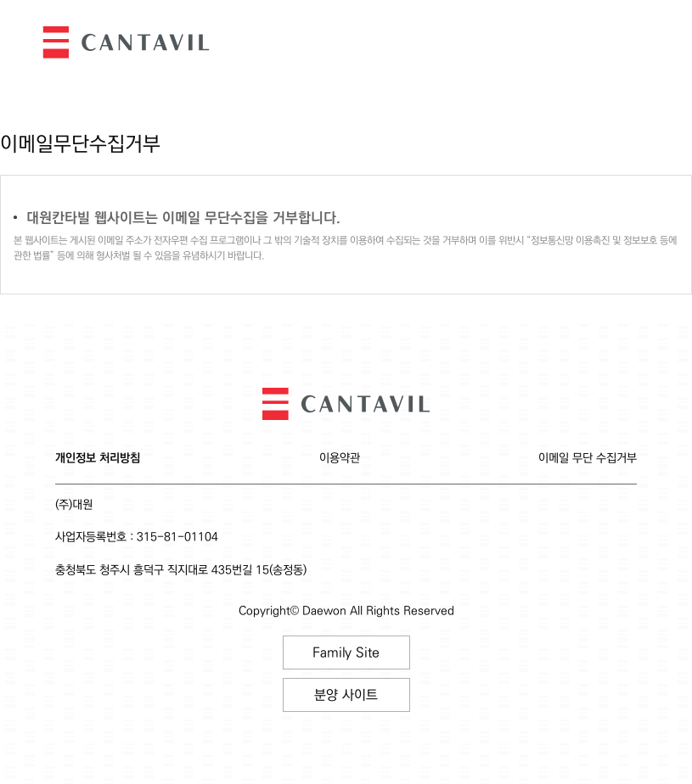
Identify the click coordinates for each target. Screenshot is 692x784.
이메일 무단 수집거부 (588, 458)
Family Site (346, 653)
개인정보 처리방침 (98, 458)
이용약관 (340, 458)
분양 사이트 (346, 695)
